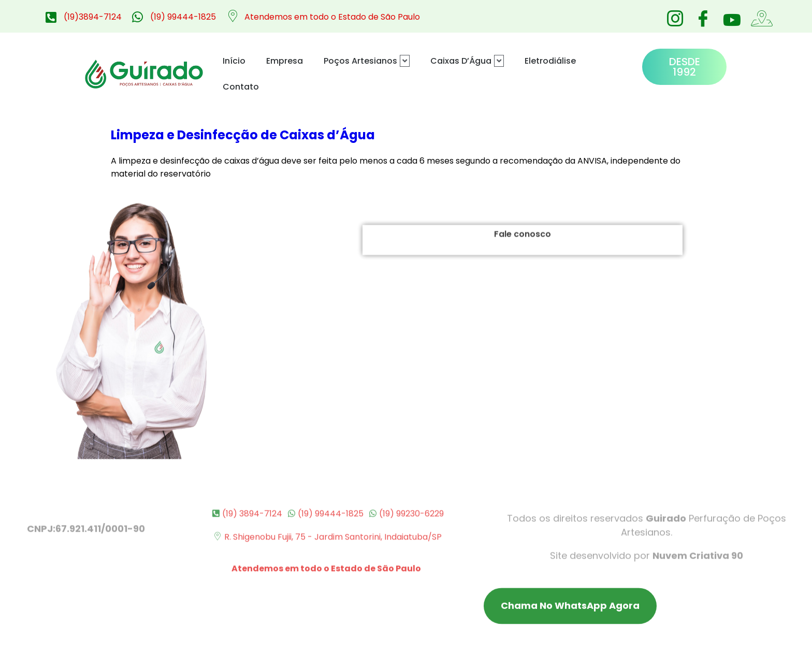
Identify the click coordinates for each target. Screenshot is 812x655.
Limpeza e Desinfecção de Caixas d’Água (243, 135)
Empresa (285, 61)
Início (234, 61)
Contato (241, 87)
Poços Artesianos (367, 61)
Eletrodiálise (550, 61)
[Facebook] (703, 16)
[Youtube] (731, 20)
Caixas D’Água (467, 61)
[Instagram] (675, 16)
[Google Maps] (759, 16)
